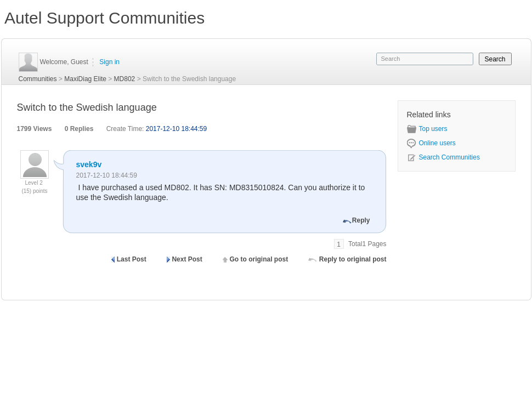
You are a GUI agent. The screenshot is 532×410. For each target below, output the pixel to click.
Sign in (109, 62)
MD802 (125, 79)
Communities (38, 79)
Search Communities (443, 157)
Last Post (132, 259)
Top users (427, 129)
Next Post (187, 259)
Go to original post (259, 259)
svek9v (89, 164)
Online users (431, 143)
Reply (361, 220)
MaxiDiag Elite (85, 79)
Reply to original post (353, 259)
